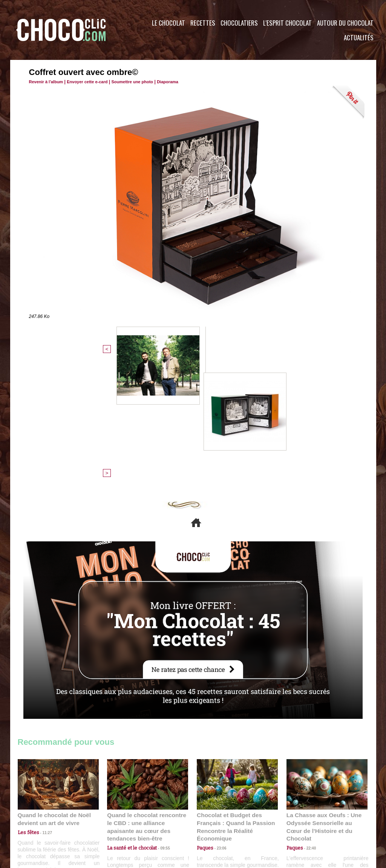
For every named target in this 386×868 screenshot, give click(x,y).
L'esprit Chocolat (287, 23)
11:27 (43, 709)
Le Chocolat (168, 23)
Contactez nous (41, 822)
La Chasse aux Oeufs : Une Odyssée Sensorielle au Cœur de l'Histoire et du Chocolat (324, 699)
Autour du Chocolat (345, 23)
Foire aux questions (309, 822)
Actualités (359, 37)
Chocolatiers (239, 23)
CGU (118, 822)
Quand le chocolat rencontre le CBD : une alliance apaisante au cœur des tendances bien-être (147, 699)
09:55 (160, 716)
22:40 (308, 716)
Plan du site (214, 822)
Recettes (203, 23)
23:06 (219, 724)
